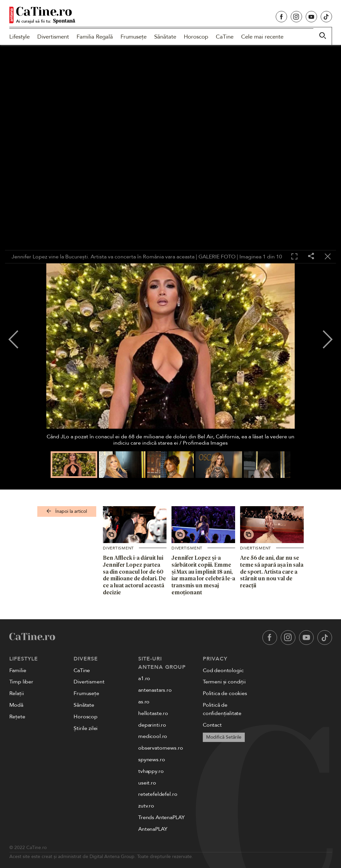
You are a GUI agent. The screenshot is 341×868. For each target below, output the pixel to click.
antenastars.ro (155, 690)
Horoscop (196, 37)
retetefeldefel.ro (158, 794)
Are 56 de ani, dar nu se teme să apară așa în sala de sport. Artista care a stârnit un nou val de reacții (272, 572)
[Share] (311, 257)
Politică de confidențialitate (222, 709)
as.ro (144, 702)
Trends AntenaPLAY (161, 817)
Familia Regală (95, 37)
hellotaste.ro (153, 713)
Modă (16, 705)
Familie (18, 670)
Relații (17, 693)
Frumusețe (134, 37)
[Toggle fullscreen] (294, 257)
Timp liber (21, 682)
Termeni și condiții (224, 682)
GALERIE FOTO (217, 257)
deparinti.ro (152, 725)
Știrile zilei (86, 728)
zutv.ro (146, 806)
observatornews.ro (161, 748)
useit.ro (147, 783)
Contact (212, 725)
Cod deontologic (223, 670)
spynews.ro (152, 760)
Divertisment (53, 37)
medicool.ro (153, 736)
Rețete (17, 717)
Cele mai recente (262, 37)
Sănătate (165, 37)
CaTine (225, 37)
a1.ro (144, 678)
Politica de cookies (225, 693)
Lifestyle (19, 37)
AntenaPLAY (153, 829)
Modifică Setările (224, 737)
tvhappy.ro (151, 771)
